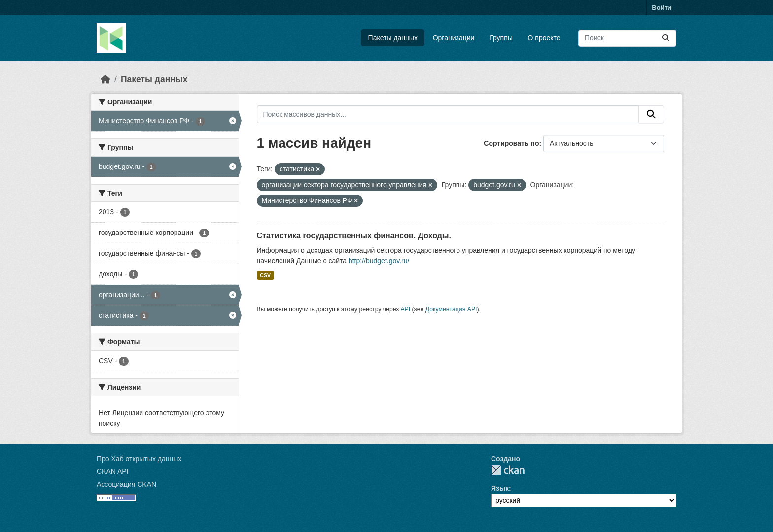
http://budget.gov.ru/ (379, 261)
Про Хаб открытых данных (139, 459)
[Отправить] (666, 38)
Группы (501, 38)
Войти (662, 8)
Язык (500, 488)
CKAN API (113, 471)
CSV (265, 275)
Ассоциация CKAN (126, 484)
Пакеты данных (393, 38)
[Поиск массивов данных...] (627, 38)
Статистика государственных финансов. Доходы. (354, 236)
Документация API (451, 309)
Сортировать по (511, 143)
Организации (454, 38)
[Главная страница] (105, 79)
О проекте (544, 38)
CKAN (508, 470)
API (405, 309)
